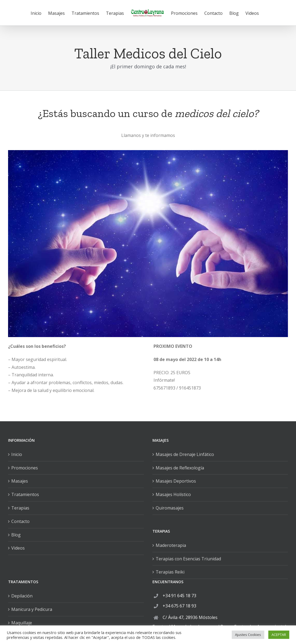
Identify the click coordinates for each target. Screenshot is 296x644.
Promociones (25, 468)
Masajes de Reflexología (180, 468)
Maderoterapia (171, 545)
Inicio (17, 454)
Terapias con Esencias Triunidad (188, 559)
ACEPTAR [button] (279, 635)
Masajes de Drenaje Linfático (185, 454)
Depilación (22, 596)
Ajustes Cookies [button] (248, 635)
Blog (16, 535)
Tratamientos (25, 494)
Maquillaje (22, 623)
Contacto (20, 521)
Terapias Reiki (170, 572)
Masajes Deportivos (176, 481)
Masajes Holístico (173, 494)
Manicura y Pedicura (32, 609)
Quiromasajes (170, 508)
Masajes (20, 481)
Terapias (20, 508)
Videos (18, 548)
